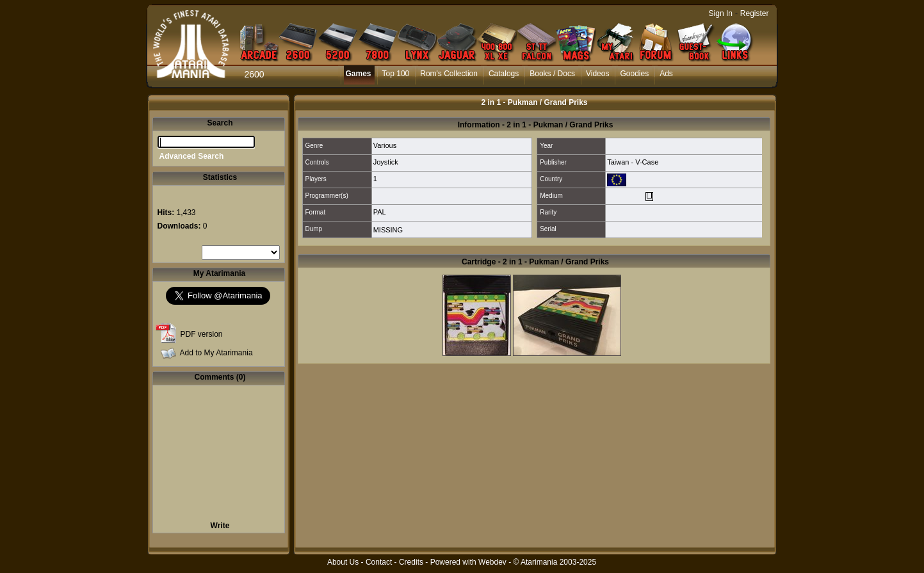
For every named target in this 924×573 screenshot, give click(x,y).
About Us (343, 562)
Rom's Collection (449, 74)
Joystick (386, 162)
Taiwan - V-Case (633, 162)
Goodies (634, 74)
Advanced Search (192, 156)
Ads (666, 74)
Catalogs (504, 74)
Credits (411, 562)
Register (755, 13)
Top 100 (396, 74)
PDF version (202, 334)
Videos (597, 74)
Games (359, 74)
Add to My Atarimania (216, 353)
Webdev (492, 562)
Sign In (721, 13)
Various (385, 145)
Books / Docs (552, 74)
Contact (379, 562)
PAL (380, 212)
